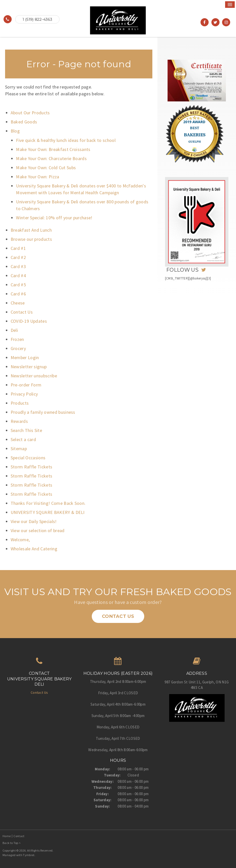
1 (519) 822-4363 (37, 19)
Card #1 (18, 248)
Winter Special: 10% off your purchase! (54, 218)
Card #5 (18, 285)
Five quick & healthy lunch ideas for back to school (66, 140)
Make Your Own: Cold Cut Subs (46, 168)
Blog (15, 131)
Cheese (18, 303)
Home (7, 836)
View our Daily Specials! (34, 521)
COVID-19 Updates (29, 321)
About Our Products (30, 113)
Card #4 (18, 276)
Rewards (19, 421)
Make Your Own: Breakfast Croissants (53, 149)
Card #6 (18, 294)
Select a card (23, 439)
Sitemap (19, 449)
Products (20, 403)
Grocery (18, 348)
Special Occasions (28, 458)
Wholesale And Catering (34, 549)
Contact (19, 836)
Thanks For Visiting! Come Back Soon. (48, 503)
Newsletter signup (29, 367)
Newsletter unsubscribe (34, 376)
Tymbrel (29, 855)
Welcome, (20, 540)
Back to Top (12, 843)
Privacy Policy (24, 394)
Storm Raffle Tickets (32, 467)
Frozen (17, 339)
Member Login (25, 357)
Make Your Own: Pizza (38, 177)
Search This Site (26, 430)
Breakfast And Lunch (31, 230)
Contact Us (22, 312)
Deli (14, 330)
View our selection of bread (38, 530)
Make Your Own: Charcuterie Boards (51, 158)
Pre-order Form (26, 385)
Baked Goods (24, 122)
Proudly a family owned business (43, 412)
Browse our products (31, 239)
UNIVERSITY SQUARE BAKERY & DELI (48, 512)
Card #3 (18, 266)
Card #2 (18, 257)
